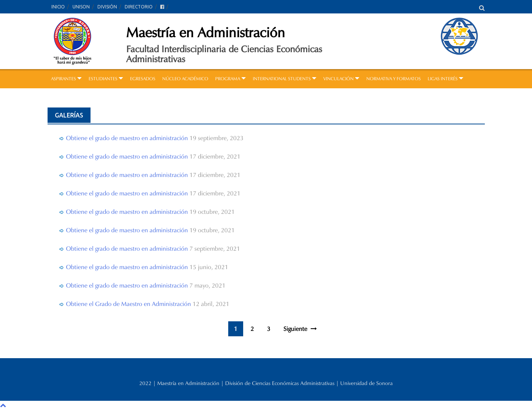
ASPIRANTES (66, 79)
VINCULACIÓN (341, 79)
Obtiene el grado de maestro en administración (127, 138)
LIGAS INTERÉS (446, 79)
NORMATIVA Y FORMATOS (394, 79)
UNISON (81, 7)
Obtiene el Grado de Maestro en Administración (128, 304)
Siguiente (300, 329)
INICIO (58, 7)
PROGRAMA (231, 79)
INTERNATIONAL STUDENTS (285, 79)
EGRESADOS (143, 79)
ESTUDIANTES (106, 79)
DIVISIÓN (107, 7)
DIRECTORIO (139, 7)
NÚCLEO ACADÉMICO (185, 79)
